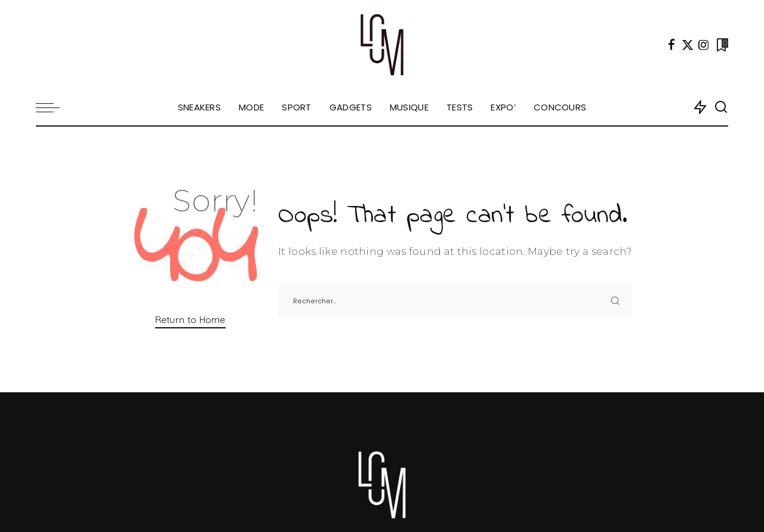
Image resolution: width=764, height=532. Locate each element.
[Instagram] (704, 45)
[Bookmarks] (721, 45)
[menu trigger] (54, 107)
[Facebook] (671, 45)
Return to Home (190, 319)
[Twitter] (688, 45)
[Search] (721, 107)
